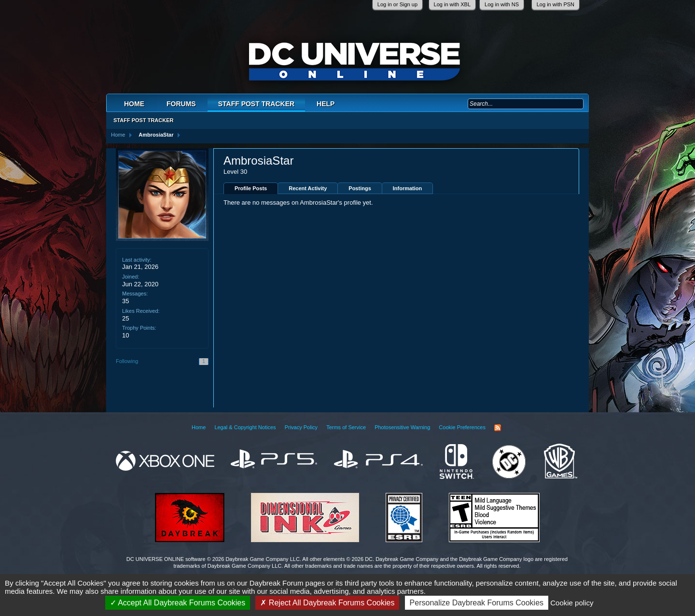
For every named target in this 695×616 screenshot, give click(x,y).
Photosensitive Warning (402, 427)
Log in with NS (502, 4)
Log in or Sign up (397, 4)
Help (326, 104)
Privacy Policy (301, 427)
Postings (360, 188)
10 (125, 335)
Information (408, 188)
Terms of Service (346, 427)
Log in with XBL (452, 4)
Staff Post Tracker (256, 104)
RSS (498, 428)
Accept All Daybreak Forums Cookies (178, 603)
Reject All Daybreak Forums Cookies (327, 603)
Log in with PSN (556, 4)
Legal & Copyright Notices (245, 427)
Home (134, 104)
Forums (181, 104)
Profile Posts (251, 188)
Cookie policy (572, 603)
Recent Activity (308, 188)
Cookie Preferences (462, 427)
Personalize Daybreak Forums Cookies (477, 603)
